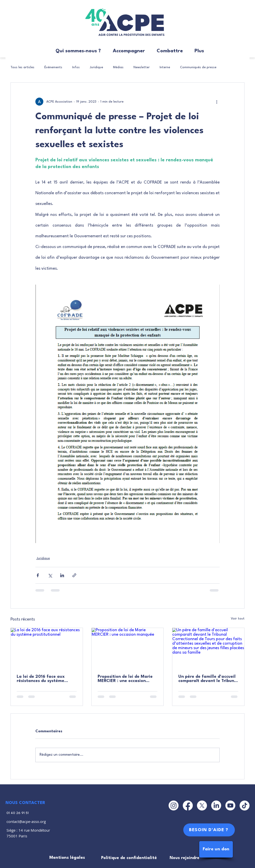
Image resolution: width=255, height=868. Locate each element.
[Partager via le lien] (74, 575)
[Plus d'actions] (217, 102)
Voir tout (238, 619)
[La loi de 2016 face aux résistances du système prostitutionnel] (47, 648)
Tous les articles (22, 67)
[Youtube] (230, 806)
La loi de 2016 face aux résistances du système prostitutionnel (41, 679)
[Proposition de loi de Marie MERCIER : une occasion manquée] (128, 648)
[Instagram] (174, 806)
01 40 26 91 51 (18, 813)
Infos (76, 67)
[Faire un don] (216, 849)
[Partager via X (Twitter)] (50, 575)
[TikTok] (245, 806)
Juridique (96, 67)
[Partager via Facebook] (38, 575)
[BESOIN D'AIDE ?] (209, 830)
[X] (202, 806)
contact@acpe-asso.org (26, 821)
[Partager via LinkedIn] (62, 575)
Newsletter (142, 67)
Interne (165, 67)
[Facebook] (188, 806)
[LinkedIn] (216, 806)
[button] (76, 51)
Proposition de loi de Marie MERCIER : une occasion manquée (125, 679)
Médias (118, 67)
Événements (53, 67)
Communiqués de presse (198, 67)
